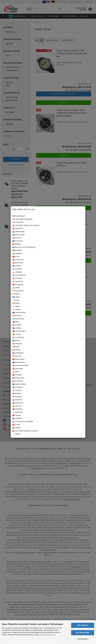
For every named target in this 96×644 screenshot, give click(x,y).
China (16, 257)
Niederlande (19, 232)
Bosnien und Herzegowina (24, 247)
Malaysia (17, 344)
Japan (16, 306)
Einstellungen (83, 639)
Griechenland (19, 275)
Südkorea (18, 412)
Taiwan (17, 415)
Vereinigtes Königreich (22, 219)
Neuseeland (18, 362)
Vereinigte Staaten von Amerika (26, 225)
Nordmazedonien (20, 365)
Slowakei (17, 400)
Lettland (17, 328)
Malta (16, 347)
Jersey (16, 310)
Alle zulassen (83, 625)
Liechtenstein (19, 331)
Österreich (18, 229)
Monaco (17, 356)
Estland (17, 266)
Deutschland (19, 216)
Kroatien (17, 325)
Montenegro (18, 359)
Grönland (17, 278)
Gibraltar (17, 272)
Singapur (17, 397)
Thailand (17, 418)
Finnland (17, 269)
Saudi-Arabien (19, 384)
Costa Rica (18, 260)
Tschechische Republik (23, 422)
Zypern (17, 434)
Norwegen (18, 369)
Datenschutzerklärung (47, 635)
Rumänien (18, 381)
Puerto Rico (18, 378)
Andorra (17, 238)
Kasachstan (18, 319)
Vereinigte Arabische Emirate (25, 431)
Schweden (18, 387)
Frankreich (18, 222)
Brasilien (17, 250)
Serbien (17, 394)
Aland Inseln (19, 235)
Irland (16, 294)
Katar (16, 322)
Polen (16, 372)
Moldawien (18, 353)
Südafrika (17, 409)
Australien (18, 241)
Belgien (17, 244)
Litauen (17, 334)
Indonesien (18, 291)
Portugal (17, 375)
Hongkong (18, 285)
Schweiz (17, 390)
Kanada (17, 316)
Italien (16, 303)
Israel (16, 300)
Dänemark (18, 263)
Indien (16, 288)
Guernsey (18, 282)
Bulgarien (17, 253)
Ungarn (17, 428)
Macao (16, 341)
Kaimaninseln (19, 313)
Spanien (17, 406)
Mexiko (17, 350)
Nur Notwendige (83, 633)
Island (16, 297)
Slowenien (18, 403)
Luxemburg (18, 337)
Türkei (16, 425)
